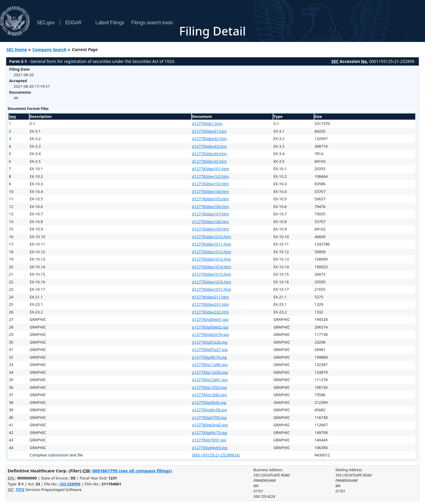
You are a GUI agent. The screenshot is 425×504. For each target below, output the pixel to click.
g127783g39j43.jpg (209, 402)
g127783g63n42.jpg (210, 425)
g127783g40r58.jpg (210, 410)
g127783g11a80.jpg (210, 365)
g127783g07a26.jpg (210, 342)
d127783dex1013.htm (212, 259)
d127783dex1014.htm (212, 267)
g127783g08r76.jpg (210, 357)
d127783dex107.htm (211, 214)
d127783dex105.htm (211, 199)
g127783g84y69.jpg (210, 448)
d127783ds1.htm (207, 123)
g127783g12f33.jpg (210, 387)
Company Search (50, 49)
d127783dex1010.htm (212, 237)
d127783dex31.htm (210, 131)
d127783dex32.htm (210, 139)
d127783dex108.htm (211, 222)
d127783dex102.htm (211, 176)
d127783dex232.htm (211, 312)
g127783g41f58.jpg (210, 417)
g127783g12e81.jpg (210, 380)
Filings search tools (152, 23)
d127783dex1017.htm (212, 289)
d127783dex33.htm (210, 146)
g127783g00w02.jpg (210, 327)
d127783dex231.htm (211, 304)
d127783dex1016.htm (212, 282)
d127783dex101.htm (211, 169)
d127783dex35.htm (210, 161)
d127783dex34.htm (210, 154)
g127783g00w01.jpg (210, 319)
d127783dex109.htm (211, 229)
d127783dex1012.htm (212, 252)
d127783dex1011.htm (212, 244)
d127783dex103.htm (211, 184)
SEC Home (17, 49)
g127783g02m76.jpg (211, 334)
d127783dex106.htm (211, 207)
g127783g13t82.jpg (210, 395)
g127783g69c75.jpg (210, 433)
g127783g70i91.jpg (209, 440)
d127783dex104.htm (211, 191)
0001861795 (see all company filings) (132, 471)
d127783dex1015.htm (212, 274)
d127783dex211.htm (211, 297)
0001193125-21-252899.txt (216, 455)
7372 (20, 490)
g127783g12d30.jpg (210, 372)
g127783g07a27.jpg (210, 349)
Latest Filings (110, 23)
